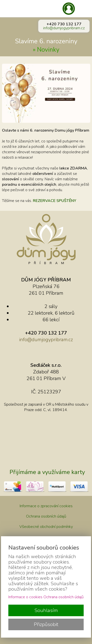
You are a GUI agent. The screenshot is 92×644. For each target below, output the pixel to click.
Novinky (48, 50)
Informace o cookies (25, 597)
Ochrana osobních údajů (46, 516)
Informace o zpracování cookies (46, 506)
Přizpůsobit (46, 624)
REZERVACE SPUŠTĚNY (55, 201)
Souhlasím (46, 610)
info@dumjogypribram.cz (64, 28)
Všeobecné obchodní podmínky (46, 527)
